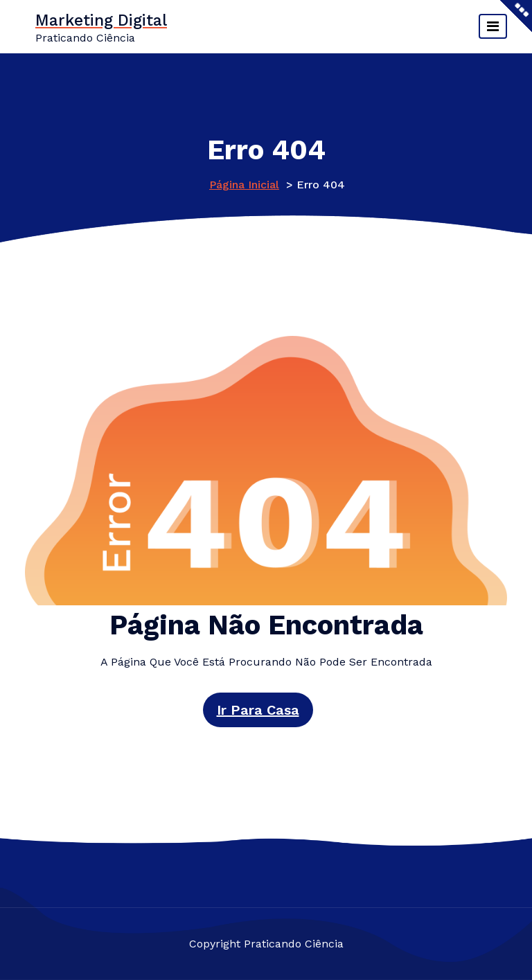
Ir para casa (258, 710)
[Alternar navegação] (493, 26)
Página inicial (244, 185)
